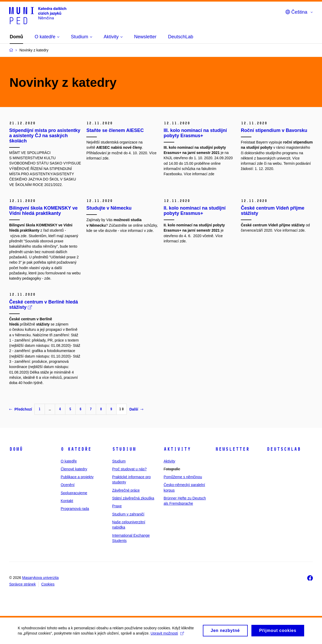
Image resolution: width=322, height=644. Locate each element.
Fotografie (172, 469)
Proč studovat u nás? (129, 469)
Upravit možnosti (168, 635)
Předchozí (21, 409)
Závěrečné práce (126, 490)
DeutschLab (284, 449)
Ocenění (68, 485)
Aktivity (177, 449)
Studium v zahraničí (128, 514)
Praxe (117, 506)
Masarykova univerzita (40, 578)
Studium (124, 449)
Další (136, 409)
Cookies (48, 584)
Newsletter (232, 449)
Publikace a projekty (77, 477)
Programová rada (75, 509)
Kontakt (67, 501)
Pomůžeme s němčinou (183, 477)
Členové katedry (74, 469)
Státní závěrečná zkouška (133, 498)
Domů (16, 449)
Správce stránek (22, 584)
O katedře (76, 449)
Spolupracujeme (74, 493)
